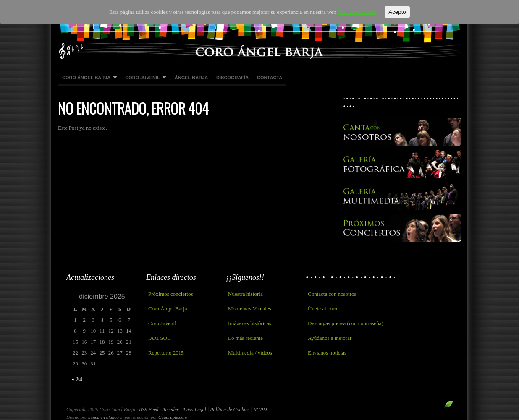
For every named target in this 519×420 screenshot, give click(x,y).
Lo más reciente (245, 338)
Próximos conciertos (171, 294)
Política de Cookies (230, 410)
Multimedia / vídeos (250, 353)
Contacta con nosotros (332, 294)
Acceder (170, 410)
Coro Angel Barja (259, 29)
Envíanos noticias (327, 353)
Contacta (270, 78)
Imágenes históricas (250, 323)
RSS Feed (149, 410)
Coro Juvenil (144, 78)
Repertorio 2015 (166, 353)
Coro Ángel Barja (87, 78)
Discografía (232, 78)
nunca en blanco (104, 417)
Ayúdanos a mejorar (330, 338)
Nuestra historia (245, 294)
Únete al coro (322, 309)
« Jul (77, 379)
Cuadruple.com (173, 417)
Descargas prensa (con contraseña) (346, 323)
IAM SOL (159, 338)
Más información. (357, 12)
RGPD (260, 410)
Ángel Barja (191, 78)
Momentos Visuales (250, 309)
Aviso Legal (195, 410)
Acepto (397, 12)
